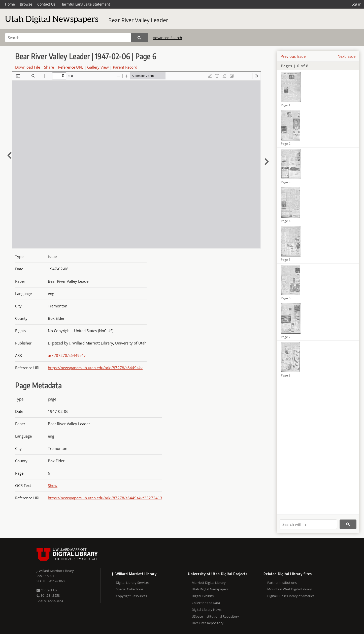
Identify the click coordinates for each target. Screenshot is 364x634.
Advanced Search (168, 38)
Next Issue (346, 56)
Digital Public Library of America (291, 596)
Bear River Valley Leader (138, 20)
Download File (28, 67)
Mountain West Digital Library (290, 589)
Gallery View (98, 67)
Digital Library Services (133, 583)
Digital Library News (207, 610)
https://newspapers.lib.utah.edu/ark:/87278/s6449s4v (95, 368)
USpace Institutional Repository (215, 616)
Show (53, 485)
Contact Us (46, 4)
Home (10, 4)
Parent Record (125, 67)
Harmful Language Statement (85, 4)
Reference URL (71, 67)
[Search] (68, 38)
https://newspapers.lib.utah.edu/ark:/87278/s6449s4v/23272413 (105, 498)
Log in (356, 4)
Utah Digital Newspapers (210, 589)
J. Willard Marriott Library (55, 571)
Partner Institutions (282, 583)
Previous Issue (293, 56)
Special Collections (130, 589)
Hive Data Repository (208, 623)
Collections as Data (206, 603)
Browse (26, 4)
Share (49, 67)
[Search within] (308, 524)
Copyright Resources (131, 596)
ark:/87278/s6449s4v (67, 355)
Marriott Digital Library (209, 583)
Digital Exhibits (203, 596)
